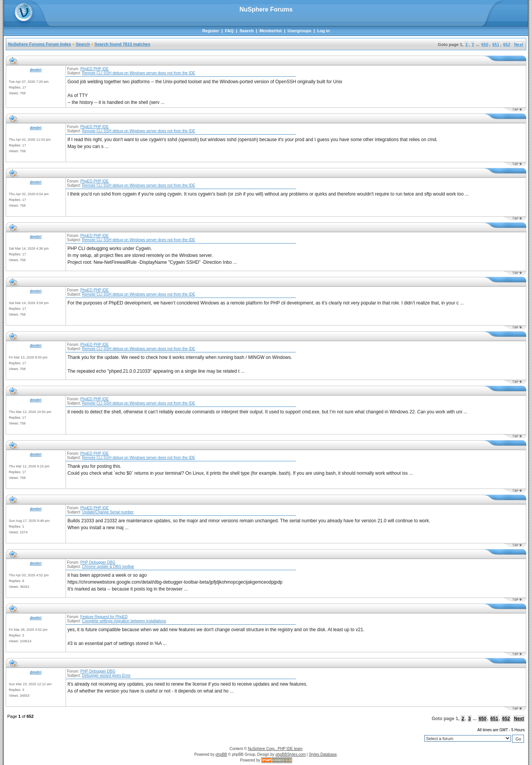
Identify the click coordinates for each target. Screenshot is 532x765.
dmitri (36, 70)
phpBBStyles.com (291, 754)
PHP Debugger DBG (98, 562)
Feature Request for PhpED (104, 617)
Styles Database (323, 754)
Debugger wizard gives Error (106, 675)
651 (496, 44)
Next (519, 44)
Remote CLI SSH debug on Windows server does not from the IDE (139, 73)
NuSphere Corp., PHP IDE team (275, 749)
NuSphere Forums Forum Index (39, 44)
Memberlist (271, 31)
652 (507, 44)
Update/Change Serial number (108, 512)
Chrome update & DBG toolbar (108, 567)
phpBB (221, 754)
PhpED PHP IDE (94, 69)
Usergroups (299, 31)
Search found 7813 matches (123, 44)
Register (211, 31)
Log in (323, 31)
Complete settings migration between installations (124, 621)
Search (247, 31)
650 (485, 44)
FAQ (229, 31)
